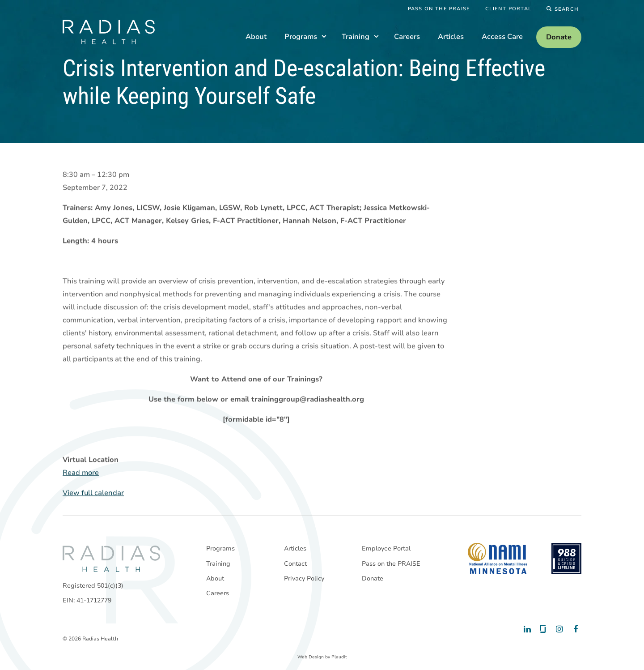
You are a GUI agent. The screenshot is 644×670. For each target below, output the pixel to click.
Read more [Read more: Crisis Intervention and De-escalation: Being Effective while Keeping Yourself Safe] (81, 473)
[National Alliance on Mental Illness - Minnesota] (498, 559)
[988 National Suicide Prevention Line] (566, 559)
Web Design (311, 657)
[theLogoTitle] (109, 32)
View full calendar (93, 493)
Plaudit (339, 657)
